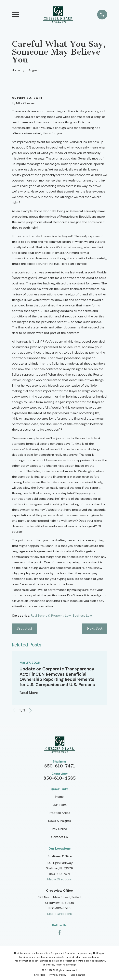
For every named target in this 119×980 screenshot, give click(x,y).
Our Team (60, 805)
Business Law (82, 616)
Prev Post (24, 628)
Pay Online (59, 829)
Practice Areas (59, 813)
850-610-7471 (60, 766)
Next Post (95, 628)
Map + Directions (59, 879)
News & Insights (60, 821)
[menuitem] (40, 975)
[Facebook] (59, 932)
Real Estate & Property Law (51, 616)
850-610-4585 (59, 778)
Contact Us (59, 837)
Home (59, 797)
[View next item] (30, 710)
